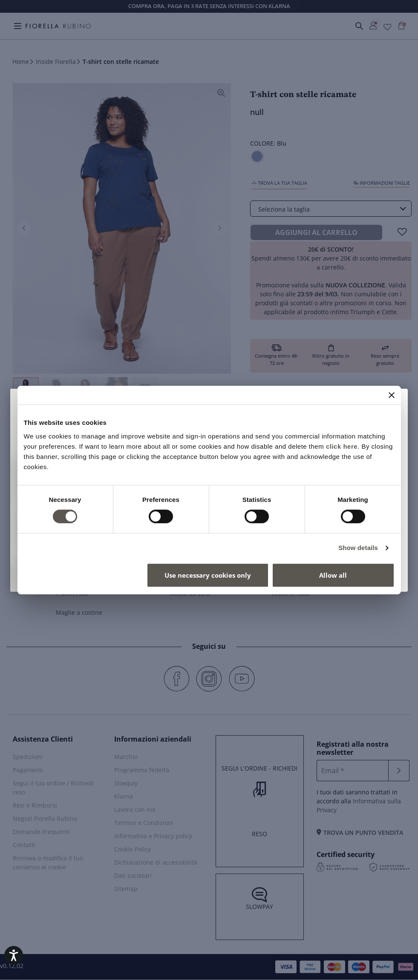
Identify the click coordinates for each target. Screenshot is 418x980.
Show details (358, 548)
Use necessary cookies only (208, 575)
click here (342, 446)
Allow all (333, 575)
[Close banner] (392, 395)
